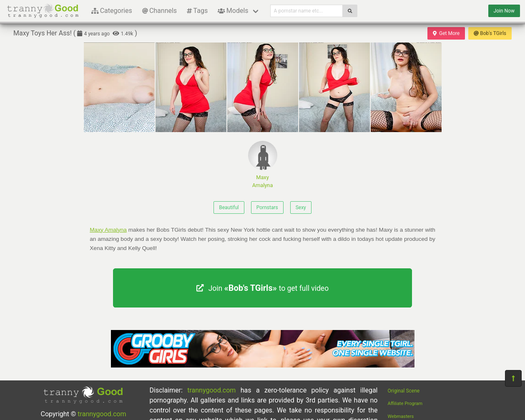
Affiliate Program (405, 404)
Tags (197, 11)
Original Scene (404, 391)
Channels (160, 11)
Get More (446, 33)
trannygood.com (102, 414)
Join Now (504, 11)
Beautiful (229, 207)
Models (233, 11)
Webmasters (401, 416)
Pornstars (267, 207)
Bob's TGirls (490, 33)
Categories (112, 11)
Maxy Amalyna (263, 165)
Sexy (301, 207)
